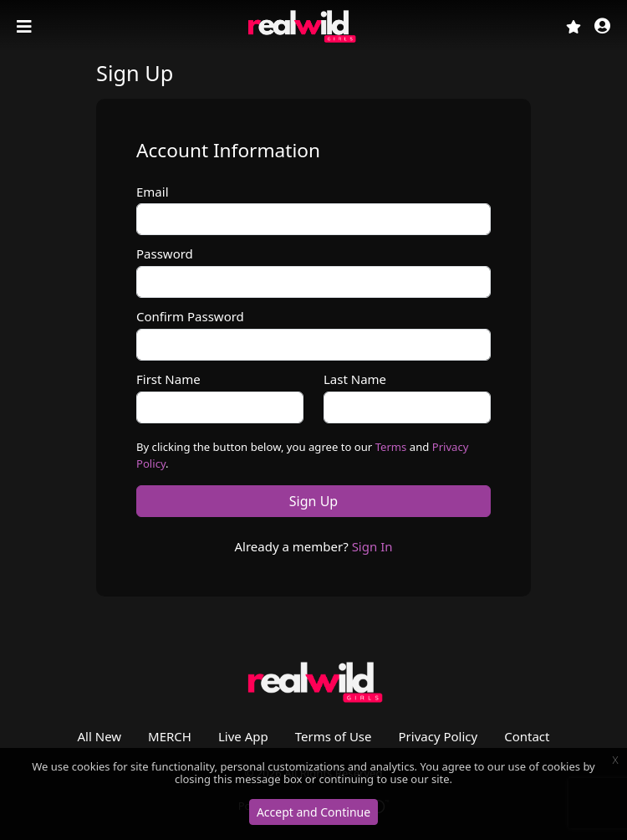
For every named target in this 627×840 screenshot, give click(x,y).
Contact (527, 736)
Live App (243, 736)
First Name (168, 379)
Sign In (372, 546)
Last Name (355, 379)
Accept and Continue (313, 812)
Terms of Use (334, 736)
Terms (391, 447)
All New (100, 736)
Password (165, 254)
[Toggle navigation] (26, 27)
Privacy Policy (438, 736)
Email (153, 192)
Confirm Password (190, 316)
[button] (602, 27)
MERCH (170, 736)
